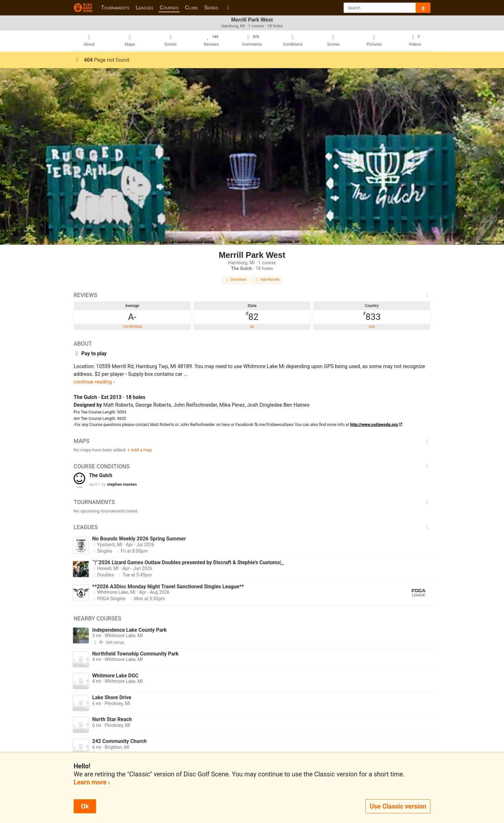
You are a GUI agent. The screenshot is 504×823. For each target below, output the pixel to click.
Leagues (144, 8)
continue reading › (94, 382)
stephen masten (122, 484)
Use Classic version (398, 806)
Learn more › (92, 782)
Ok (85, 806)
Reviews (252, 295)
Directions (236, 280)
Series (211, 8)
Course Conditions (252, 466)
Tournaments (115, 8)
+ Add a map (140, 450)
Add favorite (267, 280)
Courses (169, 8)
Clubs (191, 8)
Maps (252, 441)
